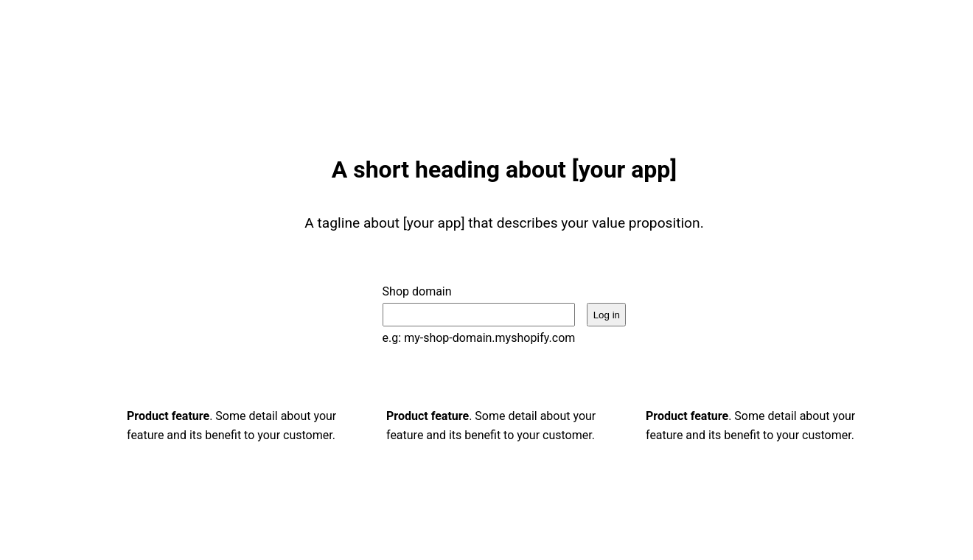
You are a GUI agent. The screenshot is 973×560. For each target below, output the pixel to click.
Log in (607, 315)
